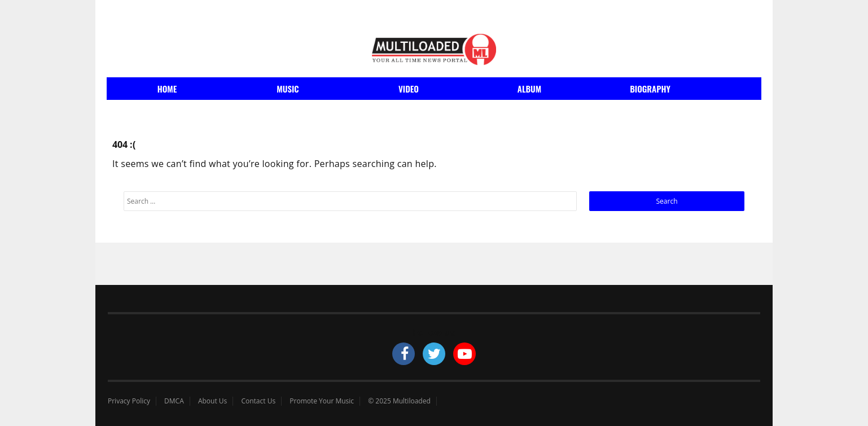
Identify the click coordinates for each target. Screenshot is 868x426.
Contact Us (258, 401)
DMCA (174, 401)
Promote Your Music (322, 401)
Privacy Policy (129, 401)
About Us (212, 401)
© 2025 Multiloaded (399, 401)
